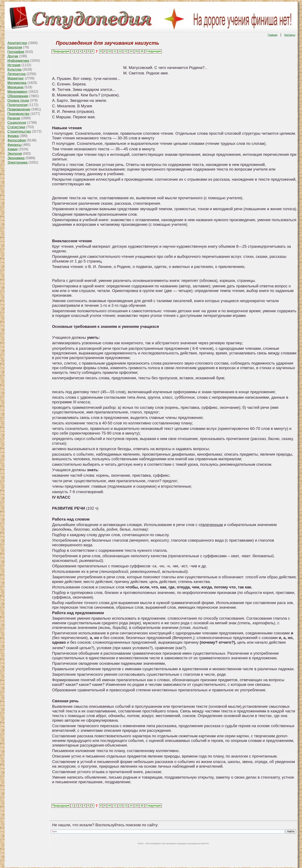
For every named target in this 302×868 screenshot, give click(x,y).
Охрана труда (18, 100)
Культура (14, 69)
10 (109, 51)
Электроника (17, 162)
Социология (17, 123)
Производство (18, 114)
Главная (273, 35)
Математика (17, 83)
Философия (17, 140)
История (14, 65)
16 (142, 51)
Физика (13, 136)
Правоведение (19, 109)
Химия (12, 149)
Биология (15, 47)
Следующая (153, 51)
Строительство (19, 131)
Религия (14, 118)
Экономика (16, 158)
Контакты (290, 35)
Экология (15, 154)
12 (120, 51)
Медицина (15, 87)
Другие (13, 56)
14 (131, 51)
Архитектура (17, 43)
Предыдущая (61, 51)
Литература (16, 74)
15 (136, 51)
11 (115, 51)
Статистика (16, 127)
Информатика (18, 61)
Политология (17, 105)
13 (126, 51)
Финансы (14, 145)
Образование (18, 96)
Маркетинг (16, 78)
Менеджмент (17, 92)
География (16, 52)
